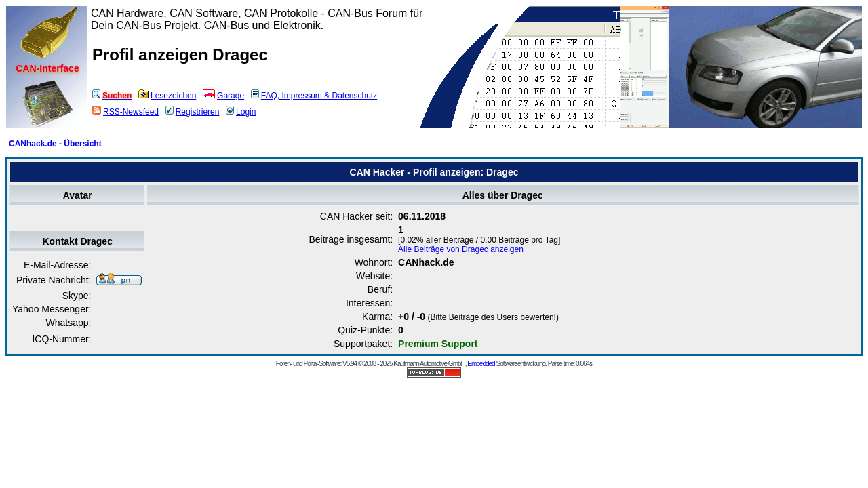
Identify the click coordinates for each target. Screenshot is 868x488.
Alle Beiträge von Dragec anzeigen (461, 249)
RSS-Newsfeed (125, 112)
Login (241, 112)
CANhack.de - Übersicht (55, 144)
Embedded (481, 364)
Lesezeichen (167, 96)
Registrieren (193, 112)
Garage (223, 96)
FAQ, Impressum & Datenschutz (314, 96)
